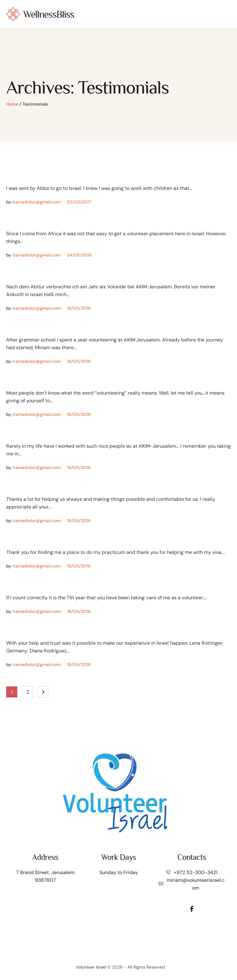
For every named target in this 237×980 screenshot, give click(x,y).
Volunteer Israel (91, 967)
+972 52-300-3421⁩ (196, 872)
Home (12, 104)
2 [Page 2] (28, 692)
